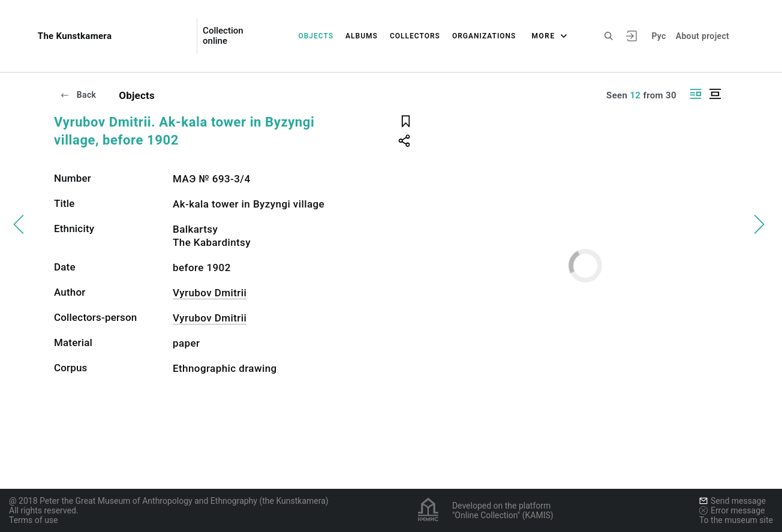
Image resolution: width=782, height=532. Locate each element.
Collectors (415, 36)
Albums (362, 36)
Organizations (484, 36)
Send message (733, 501)
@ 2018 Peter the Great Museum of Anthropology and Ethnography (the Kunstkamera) (169, 501)
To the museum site (736, 520)
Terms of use (34, 520)
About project (703, 36)
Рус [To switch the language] (658, 36)
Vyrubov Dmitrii (210, 293)
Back (78, 95)
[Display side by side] (696, 94)
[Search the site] (609, 36)
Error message (732, 510)
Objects (316, 36)
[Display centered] (715, 94)
